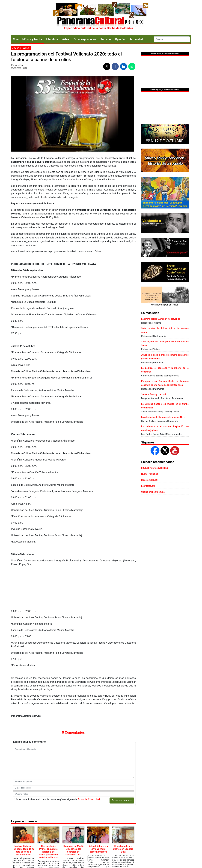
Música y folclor (32, 39)
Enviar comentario (122, 760)
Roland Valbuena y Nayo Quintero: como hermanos (98, 808)
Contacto (64, 847)
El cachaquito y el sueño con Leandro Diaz (123, 808)
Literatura (52, 39)
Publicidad (88, 847)
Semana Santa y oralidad (153, 394)
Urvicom (106, 863)
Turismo (106, 39)
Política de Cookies (114, 847)
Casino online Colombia (153, 492)
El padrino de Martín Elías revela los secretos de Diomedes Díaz (73, 810)
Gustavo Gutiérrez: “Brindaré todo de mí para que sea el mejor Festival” (23, 810)
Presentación (75, 847)
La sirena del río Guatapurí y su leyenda (161, 319)
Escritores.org (148, 486)
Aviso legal (99, 847)
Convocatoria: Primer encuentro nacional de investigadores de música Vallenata (49, 811)
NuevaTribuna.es (150, 474)
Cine (16, 39)
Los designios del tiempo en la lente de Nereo (164, 417)
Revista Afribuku (149, 480)
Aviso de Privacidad (89, 759)
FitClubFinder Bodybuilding (155, 468)
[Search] (172, 39)
